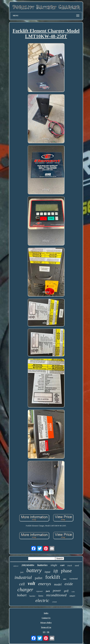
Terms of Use (46, 627)
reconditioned (56, 595)
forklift (53, 577)
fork (22, 572)
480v (65, 579)
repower (39, 591)
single (54, 565)
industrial (23, 577)
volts (73, 592)
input (47, 572)
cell (22, 584)
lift (56, 571)
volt (31, 583)
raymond (74, 579)
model (58, 584)
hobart (22, 595)
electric (42, 600)
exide (69, 584)
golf (66, 591)
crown (55, 602)
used (77, 566)
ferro (41, 596)
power (57, 591)
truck (70, 566)
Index (46, 613)
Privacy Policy (46, 623)
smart (72, 596)
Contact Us (46, 618)
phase (66, 571)
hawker (32, 596)
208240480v (28, 565)
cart (62, 565)
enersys (45, 584)
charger (25, 590)
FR (48, 632)
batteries (43, 565)
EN (44, 632)
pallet (39, 578)
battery (34, 570)
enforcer (16, 566)
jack (48, 591)
